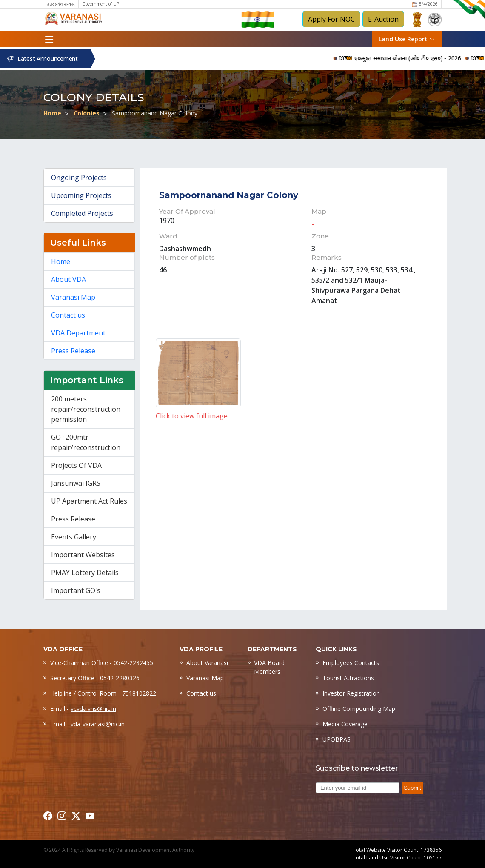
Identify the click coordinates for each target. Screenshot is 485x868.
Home (52, 113)
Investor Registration (351, 693)
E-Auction (383, 19)
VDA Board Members (269, 667)
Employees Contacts (351, 663)
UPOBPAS (337, 739)
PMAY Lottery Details (85, 573)
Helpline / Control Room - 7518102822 (103, 693)
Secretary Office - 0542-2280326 (95, 678)
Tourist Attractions (348, 678)
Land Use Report (407, 39)
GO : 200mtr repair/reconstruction (86, 442)
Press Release (73, 351)
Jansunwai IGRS (76, 483)
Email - (83, 709)
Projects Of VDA (76, 465)
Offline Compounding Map (359, 709)
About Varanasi (207, 663)
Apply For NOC (331, 19)
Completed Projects (82, 213)
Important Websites (83, 555)
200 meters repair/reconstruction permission (86, 409)
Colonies (87, 113)
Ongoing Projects (79, 178)
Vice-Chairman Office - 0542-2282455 (102, 663)
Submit (412, 788)
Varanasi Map (73, 297)
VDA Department (78, 333)
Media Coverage (345, 724)
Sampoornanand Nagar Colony (155, 113)
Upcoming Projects (81, 195)
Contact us (68, 315)
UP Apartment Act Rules (89, 501)
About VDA (68, 279)
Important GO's (76, 590)
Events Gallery (74, 537)
